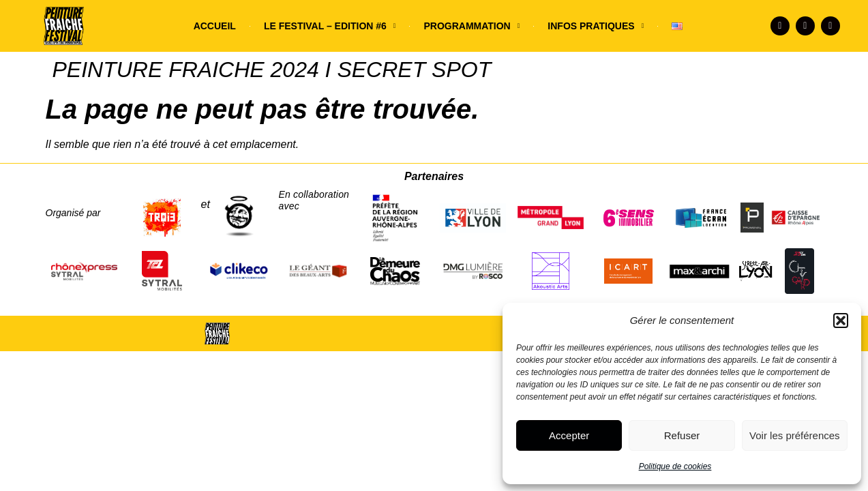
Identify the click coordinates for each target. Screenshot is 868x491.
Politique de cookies (675, 466)
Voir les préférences (795, 435)
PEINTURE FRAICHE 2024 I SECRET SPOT (272, 70)
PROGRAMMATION (472, 26)
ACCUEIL (215, 26)
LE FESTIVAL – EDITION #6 (330, 26)
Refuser (682, 435)
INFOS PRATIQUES (596, 26)
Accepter (569, 435)
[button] (841, 321)
